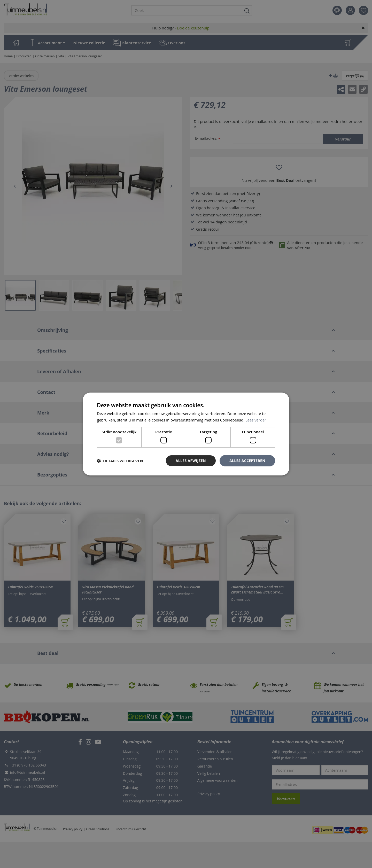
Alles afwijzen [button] (191, 461)
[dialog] (186, 434)
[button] (120, 461)
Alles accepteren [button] (247, 461)
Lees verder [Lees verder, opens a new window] (256, 420)
